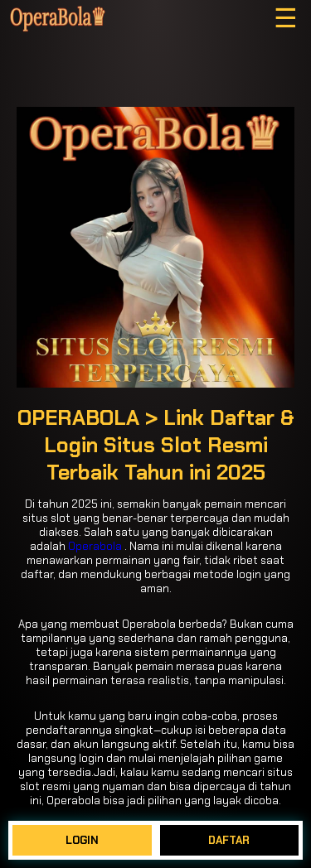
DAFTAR (229, 840)
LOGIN (82, 840)
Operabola (95, 546)
